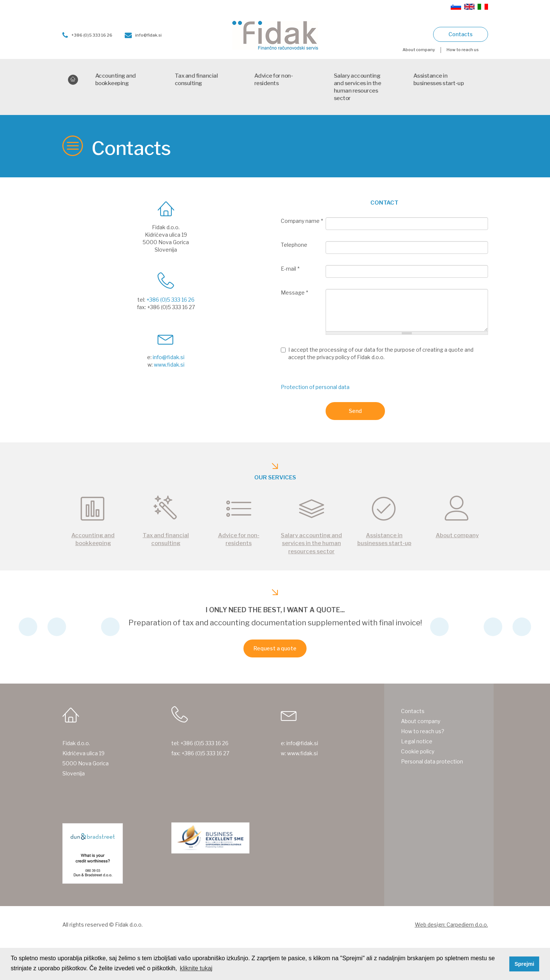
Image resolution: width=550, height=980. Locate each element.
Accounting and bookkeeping (116, 80)
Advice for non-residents (274, 80)
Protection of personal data (315, 387)
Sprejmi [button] (524, 964)
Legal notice (417, 741)
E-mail (290, 269)
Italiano (483, 7)
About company (419, 50)
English (469, 7)
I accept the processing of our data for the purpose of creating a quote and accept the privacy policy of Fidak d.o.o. (377, 353)
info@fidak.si (143, 35)
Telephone (294, 245)
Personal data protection (432, 761)
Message (294, 293)
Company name (302, 221)
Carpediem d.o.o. (467, 925)
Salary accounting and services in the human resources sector (358, 87)
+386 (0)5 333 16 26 (87, 35)
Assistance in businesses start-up (439, 80)
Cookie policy (418, 751)
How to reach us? (423, 731)
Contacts (461, 34)
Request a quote (275, 648)
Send (355, 411)
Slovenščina (456, 7)
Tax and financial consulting (196, 80)
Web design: (431, 925)
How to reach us (463, 50)
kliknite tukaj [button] (196, 968)
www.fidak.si (169, 365)
